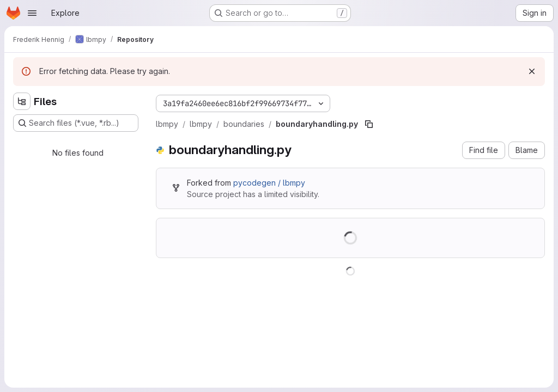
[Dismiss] (532, 71)
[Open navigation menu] (32, 13)
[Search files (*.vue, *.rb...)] (76, 123)
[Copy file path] (369, 124)
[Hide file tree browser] (22, 101)
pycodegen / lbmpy (269, 183)
